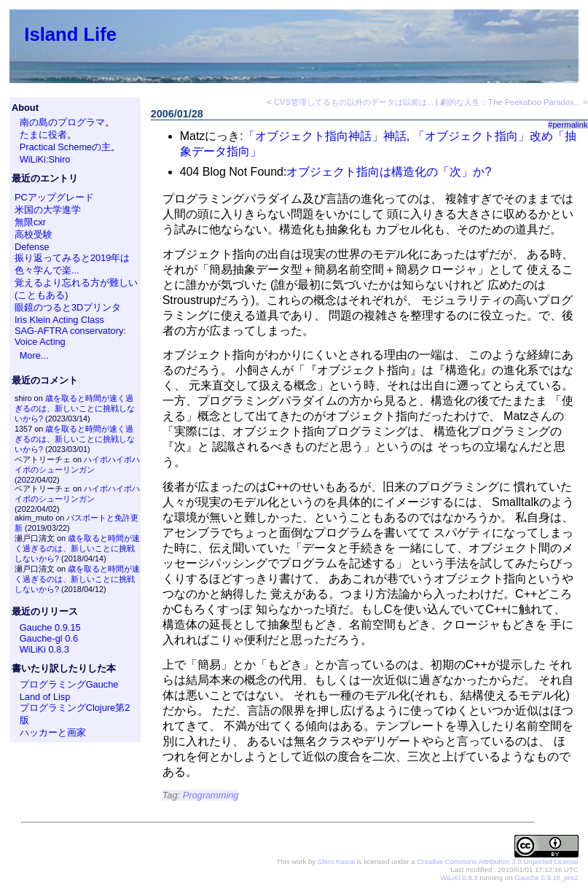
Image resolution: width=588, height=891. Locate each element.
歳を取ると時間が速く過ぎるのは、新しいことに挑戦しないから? (75, 408)
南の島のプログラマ (62, 122)
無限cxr (30, 222)
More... (34, 355)
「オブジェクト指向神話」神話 (325, 136)
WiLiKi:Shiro (45, 159)
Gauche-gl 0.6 (49, 638)
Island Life (70, 34)
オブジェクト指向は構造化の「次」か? (389, 172)
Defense (32, 247)
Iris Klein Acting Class (59, 320)
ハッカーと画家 (53, 732)
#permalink (568, 125)
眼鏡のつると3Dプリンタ (68, 307)
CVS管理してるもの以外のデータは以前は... (354, 102)
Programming (211, 795)
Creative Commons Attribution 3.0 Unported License (497, 861)
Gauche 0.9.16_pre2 (546, 878)
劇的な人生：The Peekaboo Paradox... (510, 102)
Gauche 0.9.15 (50, 627)
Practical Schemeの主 (66, 147)
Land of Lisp (45, 697)
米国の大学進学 (48, 210)
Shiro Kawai (336, 861)
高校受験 (34, 234)
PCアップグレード (54, 197)
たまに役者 (43, 135)
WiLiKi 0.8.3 (44, 649)
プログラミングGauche (69, 684)
